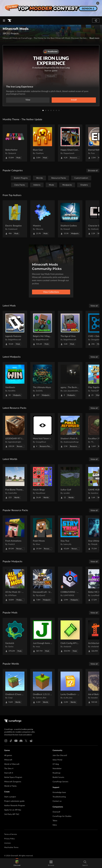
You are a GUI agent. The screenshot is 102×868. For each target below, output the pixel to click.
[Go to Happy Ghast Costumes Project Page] (70, 143)
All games (8, 755)
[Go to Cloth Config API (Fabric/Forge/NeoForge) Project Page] (70, 636)
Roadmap (57, 773)
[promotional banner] (51, 8)
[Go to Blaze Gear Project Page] (42, 143)
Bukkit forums (58, 777)
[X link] (26, 741)
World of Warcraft (12, 764)
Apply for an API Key (13, 810)
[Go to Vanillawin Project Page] (15, 381)
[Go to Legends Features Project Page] (15, 329)
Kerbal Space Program (13, 777)
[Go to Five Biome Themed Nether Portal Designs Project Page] (15, 483)
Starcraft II (9, 773)
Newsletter (57, 769)
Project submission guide (14, 801)
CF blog (56, 764)
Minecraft (8, 760)
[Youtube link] (16, 741)
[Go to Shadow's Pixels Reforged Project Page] (70, 432)
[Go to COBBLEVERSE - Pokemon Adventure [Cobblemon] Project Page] (70, 585)
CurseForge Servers (60, 782)
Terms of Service (11, 834)
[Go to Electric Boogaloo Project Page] (15, 219)
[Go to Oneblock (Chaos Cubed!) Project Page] (15, 687)
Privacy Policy (9, 839)
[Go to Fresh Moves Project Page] (42, 534)
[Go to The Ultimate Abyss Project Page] (42, 381)
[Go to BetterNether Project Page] (15, 143)
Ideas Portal (57, 760)
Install (74, 100)
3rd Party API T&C (12, 814)
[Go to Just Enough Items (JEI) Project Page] (42, 636)
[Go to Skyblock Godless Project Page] (70, 219)
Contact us (57, 801)
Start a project (10, 797)
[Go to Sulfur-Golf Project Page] (70, 483)
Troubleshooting (59, 797)
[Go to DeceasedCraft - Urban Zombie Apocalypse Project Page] (42, 585)
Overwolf (56, 812)
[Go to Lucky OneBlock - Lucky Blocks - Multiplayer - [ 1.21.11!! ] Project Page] (70, 687)
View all (94, 306)
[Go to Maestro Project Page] (42, 219)
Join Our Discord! (60, 755)
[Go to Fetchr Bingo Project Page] (42, 483)
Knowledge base (59, 792)
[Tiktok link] (11, 741)
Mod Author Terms (11, 848)
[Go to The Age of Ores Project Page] (70, 329)
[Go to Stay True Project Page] (70, 534)
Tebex (55, 821)
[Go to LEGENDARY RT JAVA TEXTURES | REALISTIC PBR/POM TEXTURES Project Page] (15, 432)
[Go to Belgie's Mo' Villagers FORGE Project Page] (42, 329)
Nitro (55, 825)
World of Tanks (10, 786)
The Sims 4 (9, 769)
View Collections (51, 292)
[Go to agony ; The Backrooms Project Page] (70, 381)
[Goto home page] (10, 21)
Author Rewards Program (15, 806)
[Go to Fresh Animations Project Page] (15, 534)
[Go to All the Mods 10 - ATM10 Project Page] (15, 585)
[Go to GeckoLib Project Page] (15, 636)
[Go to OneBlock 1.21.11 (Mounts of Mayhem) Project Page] (42, 687)
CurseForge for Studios (62, 816)
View (28, 100)
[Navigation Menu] (4, 21)
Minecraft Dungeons (13, 782)
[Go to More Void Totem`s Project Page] (42, 432)
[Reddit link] (31, 741)
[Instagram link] (6, 741)
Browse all (93, 171)
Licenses (8, 843)
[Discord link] (21, 741)
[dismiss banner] (98, 3)
